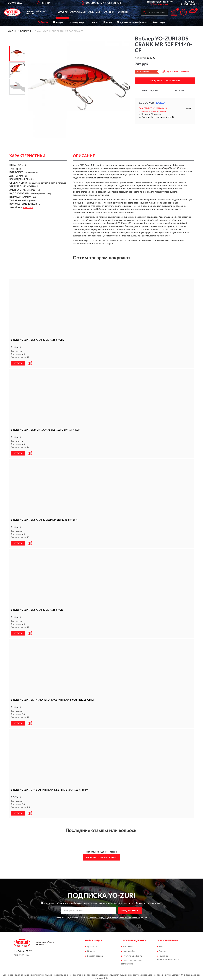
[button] (159, 4)
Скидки (162, 950)
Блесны (108, 22)
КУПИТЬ (18, 363)
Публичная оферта (132, 955)
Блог (161, 946)
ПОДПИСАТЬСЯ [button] (130, 909)
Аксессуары (159, 22)
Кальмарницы (77, 22)
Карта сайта (129, 950)
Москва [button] (160, 103)
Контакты (123, 12)
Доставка (92, 946)
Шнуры (94, 22)
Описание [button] (180, 91)
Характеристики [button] (150, 91)
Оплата (91, 950)
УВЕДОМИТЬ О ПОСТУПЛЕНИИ (165, 81)
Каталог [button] (62, 12)
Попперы (58, 22)
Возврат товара (95, 955)
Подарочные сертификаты (132, 22)
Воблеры (43, 22)
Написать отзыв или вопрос (101, 856)
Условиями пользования (130, 916)
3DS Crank (28, 208)
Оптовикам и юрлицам (85, 12)
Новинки (108, 12)
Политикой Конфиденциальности (102, 916)
